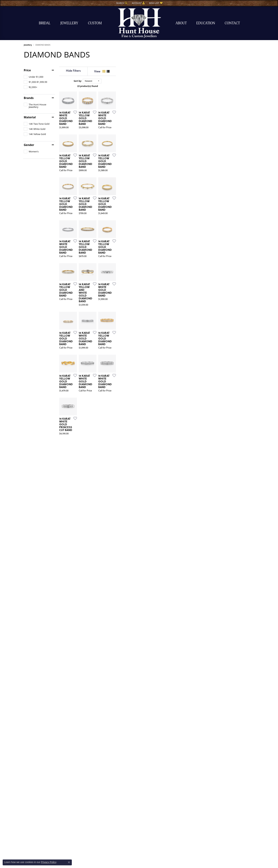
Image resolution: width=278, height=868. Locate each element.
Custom (95, 23)
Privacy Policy (49, 862)
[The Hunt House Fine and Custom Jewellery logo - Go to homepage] (139, 23)
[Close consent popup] (69, 862)
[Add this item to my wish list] (120, 158)
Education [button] (206, 23)
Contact (232, 23)
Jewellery (28, 45)
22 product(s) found (157, 86)
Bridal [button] (45, 23)
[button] (121, 3)
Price (27, 70)
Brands (29, 98)
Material (30, 117)
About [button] (181, 23)
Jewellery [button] (69, 23)
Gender (29, 145)
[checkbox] (34, 77)
